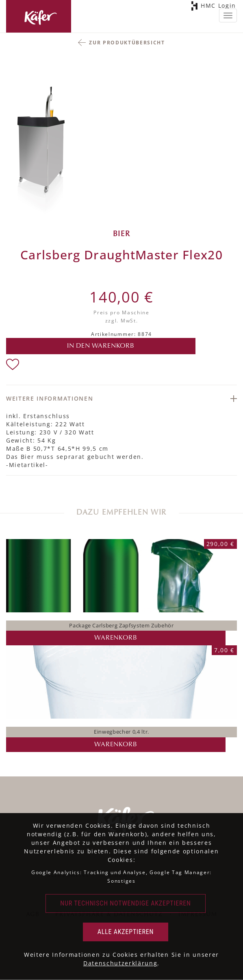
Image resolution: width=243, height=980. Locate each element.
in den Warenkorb (101, 346)
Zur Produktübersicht (127, 43)
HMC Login (217, 6)
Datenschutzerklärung (120, 963)
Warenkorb (116, 638)
